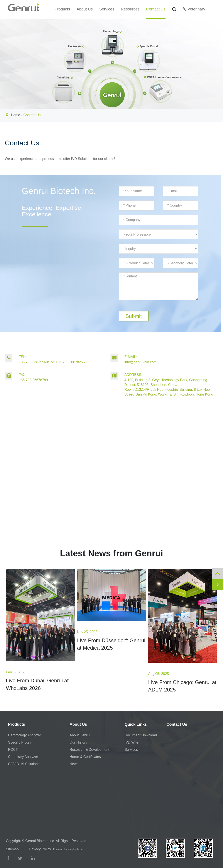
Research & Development (90, 750)
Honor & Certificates (85, 757)
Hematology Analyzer (24, 735)
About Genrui (80, 735)
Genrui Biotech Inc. (40, 841)
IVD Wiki (131, 742)
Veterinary (194, 9)
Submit (134, 316)
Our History (79, 742)
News (74, 764)
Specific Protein (20, 742)
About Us (85, 9)
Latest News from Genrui (111, 553)
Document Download (141, 735)
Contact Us (156, 9)
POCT (13, 750)
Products (62, 9)
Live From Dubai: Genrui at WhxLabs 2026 (37, 684)
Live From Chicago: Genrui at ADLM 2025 (182, 686)
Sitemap (12, 849)
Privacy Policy (40, 849)
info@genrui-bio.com (163, 359)
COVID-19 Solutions (24, 764)
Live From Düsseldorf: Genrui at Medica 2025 (111, 644)
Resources (130, 9)
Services (107, 9)
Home (16, 115)
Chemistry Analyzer (23, 757)
